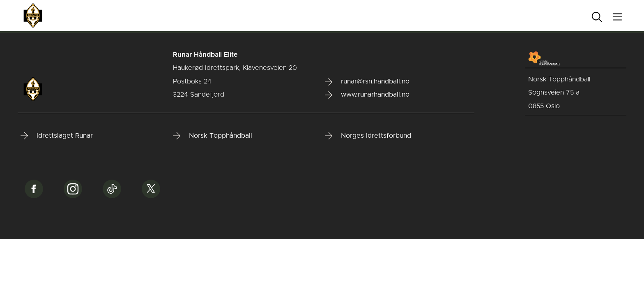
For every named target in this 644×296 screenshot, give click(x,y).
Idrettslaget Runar (57, 136)
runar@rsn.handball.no (367, 82)
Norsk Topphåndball (213, 136)
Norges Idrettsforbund (368, 136)
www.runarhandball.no (367, 95)
